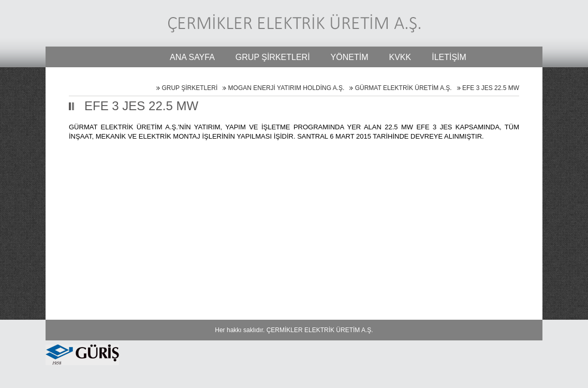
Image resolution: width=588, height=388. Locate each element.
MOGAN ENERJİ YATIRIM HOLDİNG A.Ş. (286, 88)
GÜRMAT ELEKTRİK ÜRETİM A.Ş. (403, 88)
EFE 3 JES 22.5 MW (491, 88)
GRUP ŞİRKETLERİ (189, 88)
